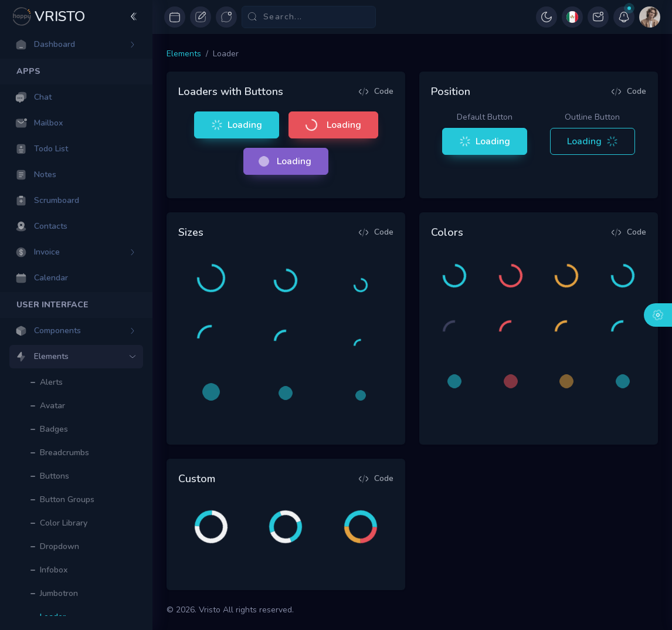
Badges (54, 429)
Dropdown (60, 546)
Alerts (51, 382)
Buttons (55, 476)
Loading (235, 125)
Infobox (54, 570)
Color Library (64, 523)
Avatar (52, 406)
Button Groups (67, 499)
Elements (184, 54)
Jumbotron (59, 593)
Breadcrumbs (65, 453)
